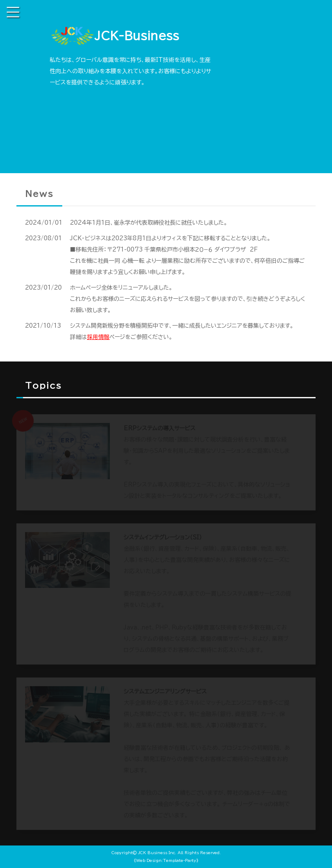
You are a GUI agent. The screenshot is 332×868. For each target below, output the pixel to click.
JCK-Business (114, 37)
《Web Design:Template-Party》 (166, 860)
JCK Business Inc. (157, 853)
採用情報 (98, 337)
